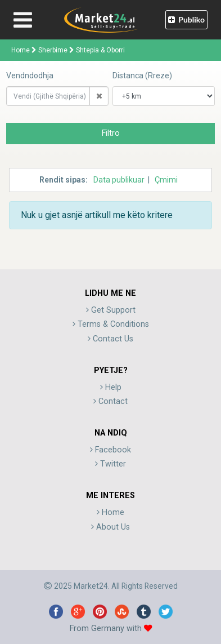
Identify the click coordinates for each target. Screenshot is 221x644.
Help (111, 387)
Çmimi (166, 180)
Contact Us (110, 339)
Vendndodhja (30, 75)
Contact (110, 401)
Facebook (110, 450)
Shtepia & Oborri (100, 50)
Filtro (111, 133)
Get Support (111, 310)
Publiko (186, 19)
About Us (110, 527)
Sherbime (53, 50)
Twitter (110, 464)
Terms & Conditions (111, 324)
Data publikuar (119, 180)
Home (21, 50)
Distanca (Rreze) (142, 75)
